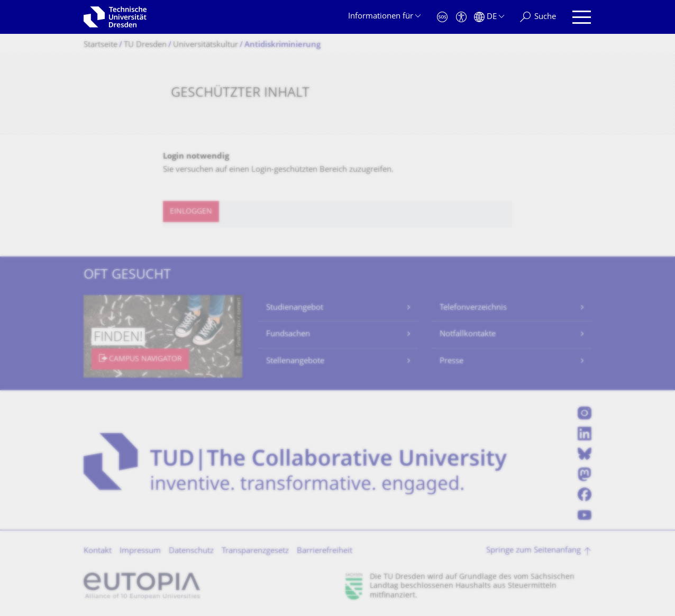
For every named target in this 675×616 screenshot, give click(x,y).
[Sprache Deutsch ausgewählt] (489, 17)
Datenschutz (191, 551)
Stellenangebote (295, 361)
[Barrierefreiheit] (461, 17)
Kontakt (98, 551)
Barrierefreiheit (325, 551)
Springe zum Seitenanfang (533, 551)
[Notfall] (442, 17)
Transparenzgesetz (255, 551)
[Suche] (538, 17)
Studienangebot (295, 308)
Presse (451, 361)
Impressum (140, 551)
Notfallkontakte (468, 334)
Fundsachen (288, 334)
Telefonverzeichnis (473, 308)
